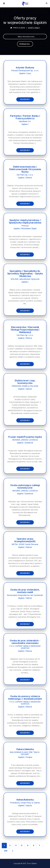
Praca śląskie (18, 28)
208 (6, 851)
